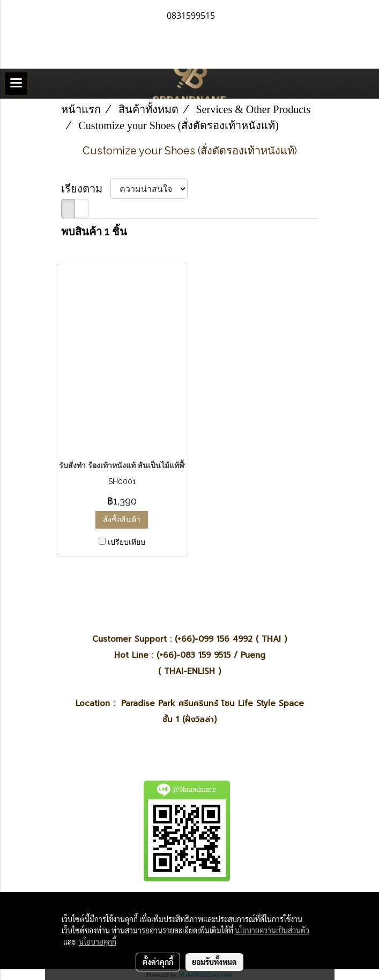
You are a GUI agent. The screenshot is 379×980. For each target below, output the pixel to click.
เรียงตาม (86, 189)
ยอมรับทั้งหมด (214, 962)
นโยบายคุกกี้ (98, 941)
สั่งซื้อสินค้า (122, 519)
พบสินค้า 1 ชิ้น (94, 232)
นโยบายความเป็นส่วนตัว (272, 930)
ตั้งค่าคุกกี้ (158, 962)
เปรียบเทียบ (127, 542)
